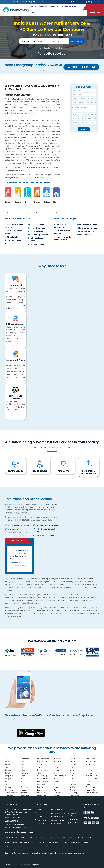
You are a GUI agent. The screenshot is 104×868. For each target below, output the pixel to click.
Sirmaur (57, 784)
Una (55, 790)
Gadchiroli (25, 759)
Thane (31, 842)
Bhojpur (8, 779)
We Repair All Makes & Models (46, 525)
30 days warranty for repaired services (63, 238)
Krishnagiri (90, 770)
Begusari (8, 770)
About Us (39, 813)
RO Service (41, 7)
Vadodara (82, 838)
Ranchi (9, 847)
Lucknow (40, 842)
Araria (7, 759)
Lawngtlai (73, 764)
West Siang (41, 784)
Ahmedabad (56, 838)
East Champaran (11, 793)
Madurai (89, 773)
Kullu (55, 773)
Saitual (72, 776)
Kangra (56, 767)
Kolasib (73, 762)
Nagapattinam (91, 779)
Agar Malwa (58, 793)
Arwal (7, 762)
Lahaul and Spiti (60, 776)
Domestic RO (57, 809)
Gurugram (86, 842)
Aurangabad (9, 764)
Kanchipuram (91, 762)
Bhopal (9, 842)
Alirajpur (57, 796)
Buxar (7, 784)
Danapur (8, 787)
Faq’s (71, 809)
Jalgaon (24, 767)
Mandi (56, 779)
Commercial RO (58, 820)
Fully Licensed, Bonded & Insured (44, 530)
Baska (40, 790)
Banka (7, 767)
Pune (91, 838)
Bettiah (7, 773)
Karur (88, 767)
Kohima (73, 790)
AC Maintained (36, 231)
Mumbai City (26, 781)
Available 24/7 (12, 529)
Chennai (73, 838)
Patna (16, 842)
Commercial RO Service (13, 242)
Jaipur (65, 842)
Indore (24, 842)
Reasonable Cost (86, 235)
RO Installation (12, 237)
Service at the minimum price (61, 226)
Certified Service (85, 231)
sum (71, 781)
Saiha (72, 773)
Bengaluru (45, 838)
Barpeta (40, 787)
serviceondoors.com (20, 824)
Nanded (24, 793)
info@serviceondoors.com (43, 2)
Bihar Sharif (9, 781)
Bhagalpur (9, 776)
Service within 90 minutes (62, 232)
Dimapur (73, 784)
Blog (33, 13)
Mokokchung (75, 796)
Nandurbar (25, 796)
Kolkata (16, 838)
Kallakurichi (90, 759)
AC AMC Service (36, 244)
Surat (65, 838)
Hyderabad (34, 838)
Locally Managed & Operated (17, 525)
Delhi (8, 838)
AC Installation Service (36, 239)
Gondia (24, 762)
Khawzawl (74, 759)
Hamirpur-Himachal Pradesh (57, 762)
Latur (23, 776)
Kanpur (49, 842)
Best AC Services (37, 228)
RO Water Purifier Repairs (13, 232)
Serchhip (73, 779)
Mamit (72, 770)
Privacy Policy (74, 819)
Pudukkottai (91, 790)
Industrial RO (57, 816)
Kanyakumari (91, 764)
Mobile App (76, 2)
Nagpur (24, 790)
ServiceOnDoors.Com (13, 99)
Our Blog (39, 816)
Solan (56, 787)
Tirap (39, 767)
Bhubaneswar (75, 842)
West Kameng (42, 781)
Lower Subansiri (43, 759)
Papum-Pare (42, 762)
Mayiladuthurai (92, 776)
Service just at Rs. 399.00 (44, 535)
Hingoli (24, 764)
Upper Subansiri (43, 779)
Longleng (73, 793)
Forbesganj (9, 796)
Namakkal (90, 781)
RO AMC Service (36, 225)
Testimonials (40, 820)
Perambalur (90, 787)
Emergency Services (87, 228)
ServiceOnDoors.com (22, 865)
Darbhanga (9, 790)
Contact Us (40, 824)
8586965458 (94, 10)
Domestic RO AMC (59, 813)
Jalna (23, 770)
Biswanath (41, 793)
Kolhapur (24, 773)
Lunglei (73, 767)
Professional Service (87, 225)
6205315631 (16, 821)
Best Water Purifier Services (14, 226)
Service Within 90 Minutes (16, 533)
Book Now (77, 41)
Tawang (40, 764)
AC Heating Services (38, 235)
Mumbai (24, 779)
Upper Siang (42, 776)
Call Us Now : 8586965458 (20, 2)
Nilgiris (89, 784)
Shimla (56, 781)
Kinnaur (57, 770)
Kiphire (72, 787)
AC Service (53, 7)
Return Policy (74, 823)
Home (38, 809)
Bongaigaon (42, 796)
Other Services (68, 7)
